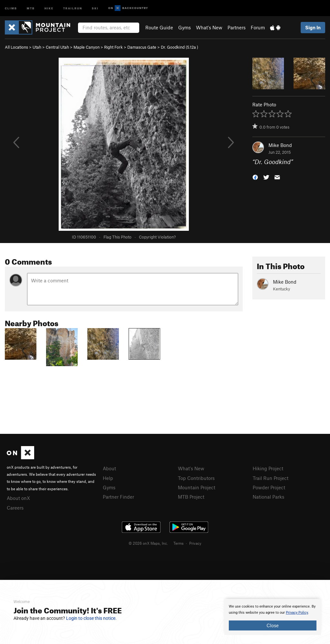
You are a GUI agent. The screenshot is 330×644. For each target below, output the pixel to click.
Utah (37, 47)
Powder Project (269, 487)
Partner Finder (118, 497)
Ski (95, 8)
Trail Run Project (271, 478)
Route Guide (159, 27)
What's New (209, 27)
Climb (11, 8)
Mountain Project (197, 487)
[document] (273, 617)
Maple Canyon (87, 47)
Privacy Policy (297, 613)
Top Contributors (196, 478)
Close (273, 625)
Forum (258, 27)
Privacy (195, 543)
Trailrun (73, 8)
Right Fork (113, 47)
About (109, 468)
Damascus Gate (142, 47)
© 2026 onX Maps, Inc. (148, 543)
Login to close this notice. (91, 618)
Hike (49, 8)
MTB (31, 8)
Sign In (313, 27)
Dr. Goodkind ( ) (180, 47)
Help (108, 478)
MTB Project (191, 497)
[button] (255, 177)
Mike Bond (280, 145)
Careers (15, 508)
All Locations (16, 47)
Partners (237, 27)
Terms (179, 543)
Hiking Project (268, 468)
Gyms (184, 27)
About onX (18, 498)
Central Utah (57, 47)
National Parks (268, 497)
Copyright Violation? (157, 237)
